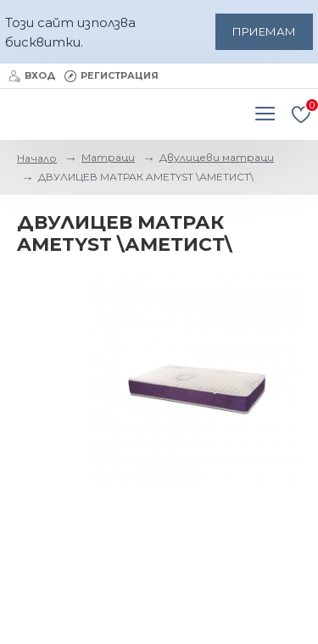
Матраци (108, 157)
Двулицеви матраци (217, 157)
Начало (37, 158)
